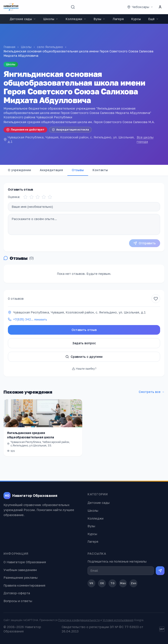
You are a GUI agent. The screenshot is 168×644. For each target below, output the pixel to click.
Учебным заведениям (20, 570)
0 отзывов (16, 299)
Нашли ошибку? (84, 369)
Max (123, 583)
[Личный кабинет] (160, 7)
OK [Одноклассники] (102, 583)
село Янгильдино (50, 47)
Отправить (145, 243)
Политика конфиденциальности (79, 620)
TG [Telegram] (113, 583)
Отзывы (78, 170)
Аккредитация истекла (70, 130)
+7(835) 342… (30, 319)
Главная (9, 47)
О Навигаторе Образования (25, 562)
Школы (51, 19)
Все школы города (145, 139)
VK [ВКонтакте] (91, 583)
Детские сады (23, 19)
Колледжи (76, 19)
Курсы (136, 19)
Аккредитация (51, 170)
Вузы (99, 19)
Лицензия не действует (25, 130)
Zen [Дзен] (134, 583)
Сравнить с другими (84, 357)
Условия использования (118, 620)
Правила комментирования (24, 585)
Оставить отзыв (84, 330)
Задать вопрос (84, 343)
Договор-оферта (17, 593)
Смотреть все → (152, 392)
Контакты (100, 170)
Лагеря (118, 19)
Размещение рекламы (21, 578)
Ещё (153, 19)
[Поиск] (73, 7)
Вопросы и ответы (18, 601)
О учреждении (19, 170)
